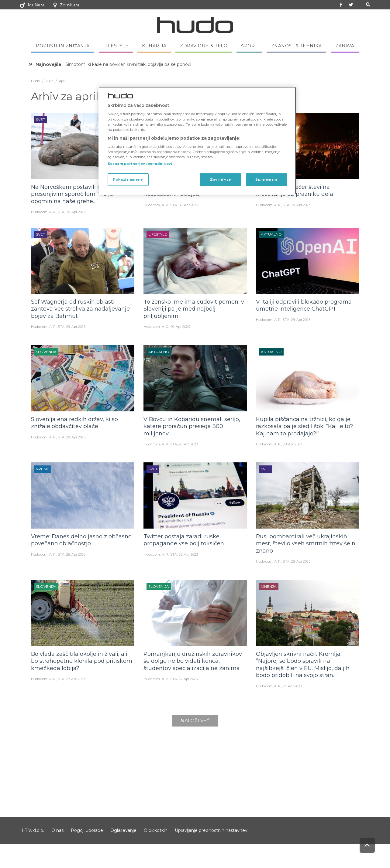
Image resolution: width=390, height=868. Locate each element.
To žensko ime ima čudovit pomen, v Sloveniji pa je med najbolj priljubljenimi (194, 309)
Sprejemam (266, 179)
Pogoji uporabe (87, 830)
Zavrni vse (221, 179)
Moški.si (36, 5)
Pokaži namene (128, 179)
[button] (368, 5)
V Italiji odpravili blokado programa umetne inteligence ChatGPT (304, 305)
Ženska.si (69, 5)
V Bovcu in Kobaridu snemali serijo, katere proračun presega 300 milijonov (192, 426)
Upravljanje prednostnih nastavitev (211, 830)
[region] (197, 141)
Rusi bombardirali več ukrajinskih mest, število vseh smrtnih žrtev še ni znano (306, 544)
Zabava (345, 46)
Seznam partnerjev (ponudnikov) (140, 164)
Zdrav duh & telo (204, 46)
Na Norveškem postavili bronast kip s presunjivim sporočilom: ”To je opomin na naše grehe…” (82, 194)
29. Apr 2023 (76, 327)
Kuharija (154, 46)
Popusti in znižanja (63, 46)
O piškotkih (156, 830)
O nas (57, 830)
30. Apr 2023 (76, 212)
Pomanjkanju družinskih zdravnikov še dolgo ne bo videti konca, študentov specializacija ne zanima (193, 661)
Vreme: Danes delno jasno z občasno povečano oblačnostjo (81, 540)
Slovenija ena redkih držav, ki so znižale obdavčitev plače (74, 423)
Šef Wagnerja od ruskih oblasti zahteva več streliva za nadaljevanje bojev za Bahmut (80, 309)
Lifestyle (116, 46)
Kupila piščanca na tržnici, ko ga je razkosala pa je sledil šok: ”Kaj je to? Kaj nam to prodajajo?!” (304, 426)
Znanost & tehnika (297, 46)
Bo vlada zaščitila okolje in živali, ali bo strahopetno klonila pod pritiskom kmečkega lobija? (82, 661)
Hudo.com (39, 212)
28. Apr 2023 (188, 444)
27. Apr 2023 (76, 679)
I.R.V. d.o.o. (33, 830)
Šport (249, 46)
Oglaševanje (123, 830)
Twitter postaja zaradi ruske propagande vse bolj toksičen (184, 540)
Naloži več (195, 721)
